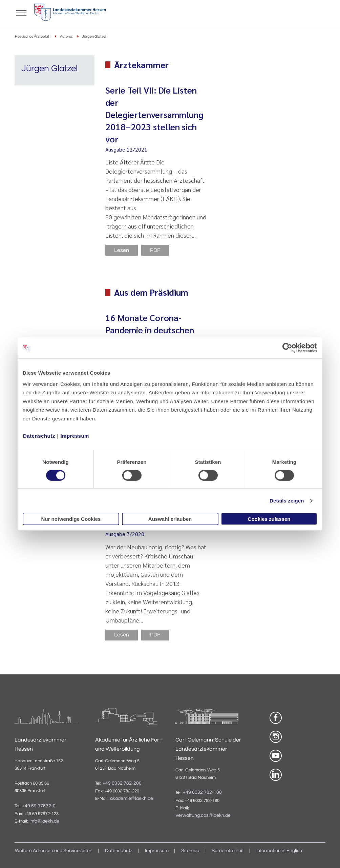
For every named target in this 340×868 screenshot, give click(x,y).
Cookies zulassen (269, 519)
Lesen (122, 250)
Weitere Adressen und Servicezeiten (54, 851)
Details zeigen (287, 501)
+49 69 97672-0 (39, 806)
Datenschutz (39, 436)
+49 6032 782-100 (202, 792)
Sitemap (190, 851)
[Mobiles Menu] (21, 12)
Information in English (279, 851)
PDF (155, 250)
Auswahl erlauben (170, 519)
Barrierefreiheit (228, 851)
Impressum (75, 436)
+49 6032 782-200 (122, 783)
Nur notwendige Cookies (71, 519)
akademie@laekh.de (132, 798)
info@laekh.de (44, 821)
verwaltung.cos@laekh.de (203, 815)
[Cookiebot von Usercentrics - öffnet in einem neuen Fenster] (288, 348)
